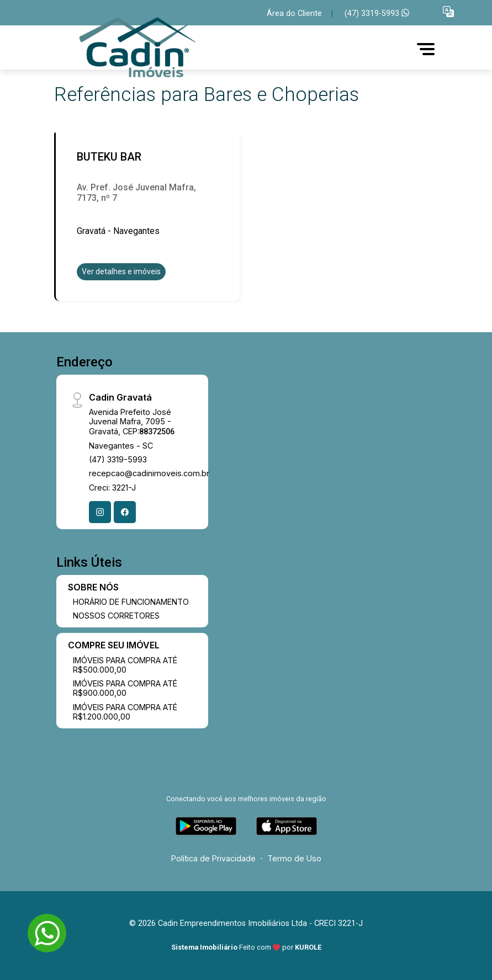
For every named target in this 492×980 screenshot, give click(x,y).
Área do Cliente (294, 14)
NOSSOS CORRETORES (116, 616)
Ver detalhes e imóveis (121, 271)
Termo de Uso (294, 858)
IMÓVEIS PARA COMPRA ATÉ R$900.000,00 (125, 688)
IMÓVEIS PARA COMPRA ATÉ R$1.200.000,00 (125, 712)
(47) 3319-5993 (377, 14)
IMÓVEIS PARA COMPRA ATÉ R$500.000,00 (125, 665)
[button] (448, 11)
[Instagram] (100, 512)
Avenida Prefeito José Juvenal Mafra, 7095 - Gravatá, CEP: (132, 422)
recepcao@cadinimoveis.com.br (149, 473)
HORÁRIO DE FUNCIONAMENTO (131, 602)
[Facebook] (125, 512)
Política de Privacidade (213, 858)
